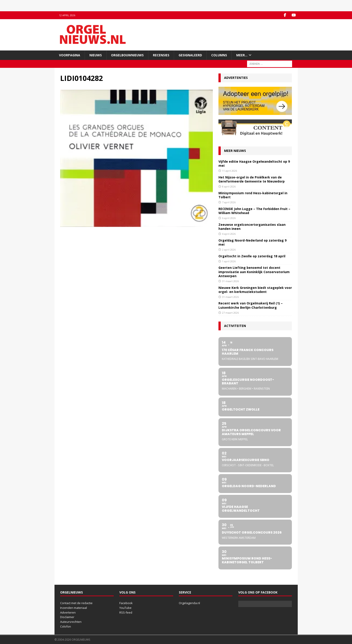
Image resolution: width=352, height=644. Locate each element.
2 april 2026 (229, 250)
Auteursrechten (71, 622)
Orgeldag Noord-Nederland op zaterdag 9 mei (252, 242)
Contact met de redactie (76, 603)
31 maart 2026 (230, 281)
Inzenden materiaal (74, 608)
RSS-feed (126, 612)
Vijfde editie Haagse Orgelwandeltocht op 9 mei (254, 163)
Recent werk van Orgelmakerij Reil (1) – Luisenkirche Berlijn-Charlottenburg (251, 305)
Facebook (126, 603)
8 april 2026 (229, 186)
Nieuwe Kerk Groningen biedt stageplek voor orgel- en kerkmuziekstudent (255, 290)
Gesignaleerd (190, 55)
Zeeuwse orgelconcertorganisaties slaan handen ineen (252, 227)
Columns (219, 55)
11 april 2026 (229, 171)
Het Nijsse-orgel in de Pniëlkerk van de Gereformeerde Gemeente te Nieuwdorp (252, 179)
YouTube (125, 608)
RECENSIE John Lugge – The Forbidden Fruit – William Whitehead (254, 211)
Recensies (161, 55)
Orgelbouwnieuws (127, 55)
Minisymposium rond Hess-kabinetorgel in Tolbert (253, 195)
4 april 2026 (229, 234)
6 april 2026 (229, 218)
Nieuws (96, 55)
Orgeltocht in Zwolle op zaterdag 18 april (252, 256)
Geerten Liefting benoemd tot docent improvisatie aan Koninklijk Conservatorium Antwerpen (254, 272)
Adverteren (68, 612)
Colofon (66, 626)
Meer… (242, 55)
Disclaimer (67, 617)
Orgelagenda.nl (189, 603)
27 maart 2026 (230, 313)
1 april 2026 (229, 261)
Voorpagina (70, 55)
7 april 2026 (229, 202)
